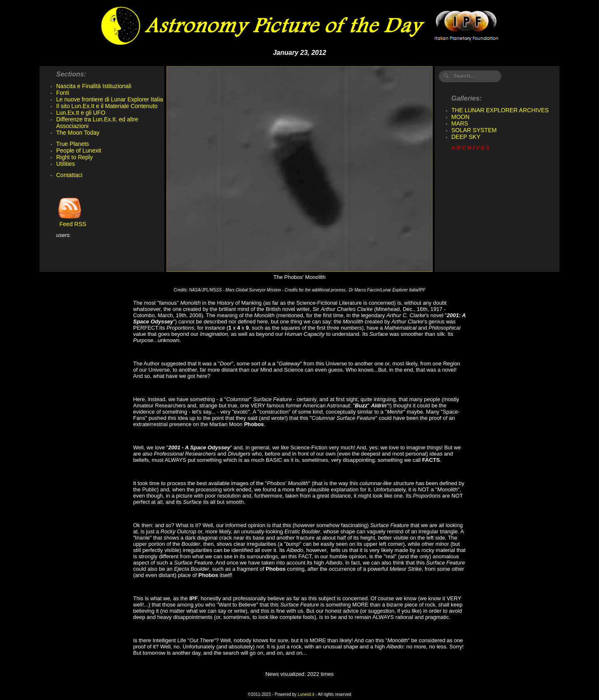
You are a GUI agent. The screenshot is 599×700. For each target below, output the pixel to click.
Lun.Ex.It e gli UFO (81, 113)
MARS (460, 123)
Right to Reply (74, 157)
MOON (460, 117)
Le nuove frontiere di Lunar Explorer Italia (110, 99)
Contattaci (69, 175)
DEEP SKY (466, 137)
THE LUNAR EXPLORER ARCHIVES (500, 110)
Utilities (66, 164)
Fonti (63, 93)
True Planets (73, 144)
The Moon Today (78, 133)
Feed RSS (71, 221)
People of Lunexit (79, 150)
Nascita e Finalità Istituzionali (94, 86)
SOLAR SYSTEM (474, 130)
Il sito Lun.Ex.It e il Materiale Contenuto (107, 106)
